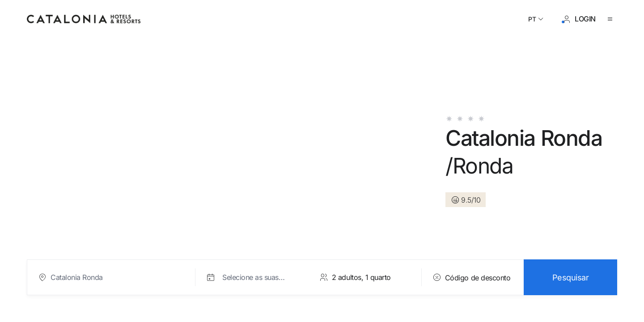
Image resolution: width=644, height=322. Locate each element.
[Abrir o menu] (612, 19)
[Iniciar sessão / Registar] (579, 19)
